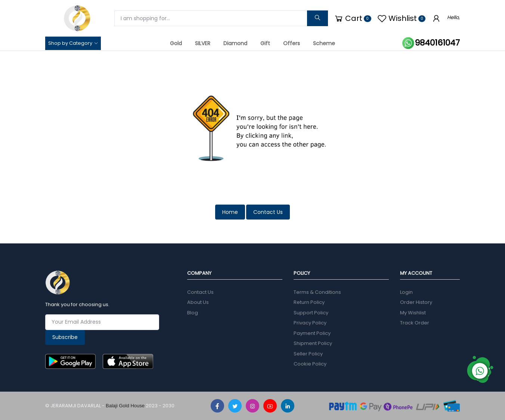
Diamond (235, 43)
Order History (416, 302)
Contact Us (268, 212)
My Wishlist (413, 313)
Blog (193, 313)
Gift (265, 43)
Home (230, 212)
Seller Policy (308, 354)
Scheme (324, 43)
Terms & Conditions (317, 292)
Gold (176, 43)
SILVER (203, 43)
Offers (292, 43)
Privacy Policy (310, 323)
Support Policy (311, 313)
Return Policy (309, 302)
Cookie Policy (310, 364)
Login (406, 292)
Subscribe (65, 337)
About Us (198, 302)
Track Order (415, 323)
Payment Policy (312, 333)
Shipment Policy (313, 343)
